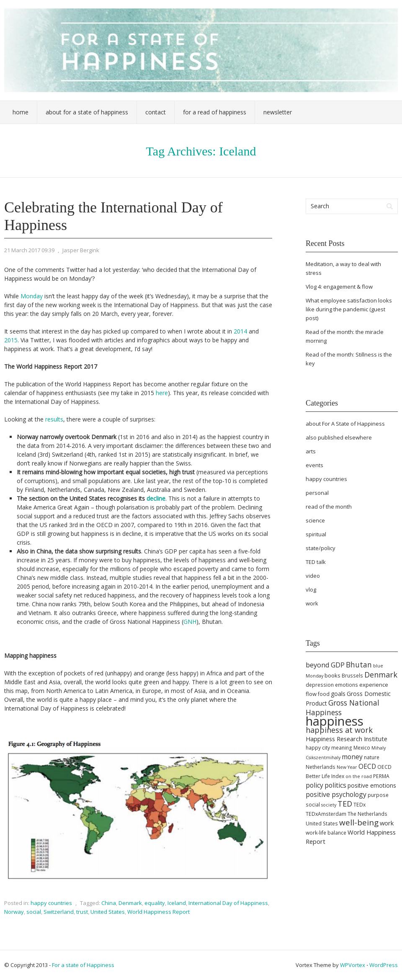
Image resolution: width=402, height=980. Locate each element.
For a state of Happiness (83, 965)
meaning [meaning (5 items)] (342, 748)
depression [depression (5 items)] (320, 685)
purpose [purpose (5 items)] (378, 795)
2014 (240, 331)
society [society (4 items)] (329, 805)
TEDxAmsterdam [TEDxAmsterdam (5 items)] (326, 814)
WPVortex (353, 965)
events (314, 465)
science (315, 520)
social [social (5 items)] (313, 805)
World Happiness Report (158, 912)
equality (155, 903)
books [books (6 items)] (332, 675)
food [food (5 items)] (324, 694)
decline (156, 498)
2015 (11, 340)
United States (108, 912)
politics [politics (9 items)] (335, 785)
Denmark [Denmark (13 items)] (381, 675)
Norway (14, 912)
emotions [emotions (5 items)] (347, 685)
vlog (311, 590)
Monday (32, 296)
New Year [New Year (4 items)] (347, 767)
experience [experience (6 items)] (374, 685)
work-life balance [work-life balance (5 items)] (326, 833)
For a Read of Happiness (215, 112)
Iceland (177, 903)
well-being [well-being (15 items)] (359, 822)
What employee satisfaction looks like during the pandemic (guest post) (349, 309)
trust (82, 912)
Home (21, 112)
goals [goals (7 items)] (338, 694)
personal (317, 493)
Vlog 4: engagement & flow (339, 287)
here (162, 393)
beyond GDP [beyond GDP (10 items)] (325, 665)
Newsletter (278, 112)
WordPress (384, 965)
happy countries (51, 903)
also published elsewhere (339, 437)
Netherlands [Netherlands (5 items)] (321, 767)
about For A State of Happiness (345, 424)
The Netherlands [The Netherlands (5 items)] (367, 814)
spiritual (316, 534)
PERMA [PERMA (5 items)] (381, 776)
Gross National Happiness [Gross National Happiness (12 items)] (343, 707)
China (109, 903)
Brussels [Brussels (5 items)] (352, 676)
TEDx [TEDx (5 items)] (359, 805)
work (312, 603)
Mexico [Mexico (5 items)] (362, 748)
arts (311, 451)
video (313, 576)
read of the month (329, 507)
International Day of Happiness (228, 903)
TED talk (316, 562)
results (54, 419)
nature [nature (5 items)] (372, 757)
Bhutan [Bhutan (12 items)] (359, 665)
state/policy (321, 548)
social (34, 912)
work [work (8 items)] (387, 823)
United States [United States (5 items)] (322, 824)
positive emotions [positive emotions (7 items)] (372, 785)
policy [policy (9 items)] (314, 785)
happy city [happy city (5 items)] (318, 748)
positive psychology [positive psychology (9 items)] (336, 794)
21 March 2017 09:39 (29, 250)
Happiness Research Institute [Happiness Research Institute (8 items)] (347, 739)
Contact (156, 112)
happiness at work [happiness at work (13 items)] (339, 730)
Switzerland (59, 912)
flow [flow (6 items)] (311, 694)
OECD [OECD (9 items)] (367, 766)
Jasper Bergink (81, 250)
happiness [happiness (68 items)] (335, 721)
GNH (190, 622)
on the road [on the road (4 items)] (359, 776)
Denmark (130, 903)
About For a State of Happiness (87, 112)
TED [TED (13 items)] (345, 804)
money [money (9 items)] (352, 757)
